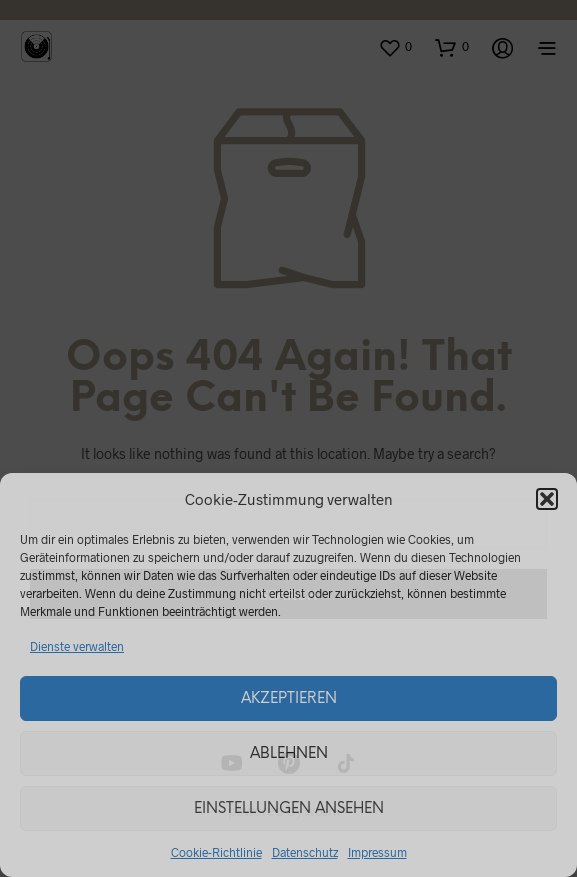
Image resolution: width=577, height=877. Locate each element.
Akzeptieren (289, 699)
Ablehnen (289, 754)
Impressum (377, 852)
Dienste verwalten (77, 646)
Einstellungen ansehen (289, 809)
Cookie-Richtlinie (216, 852)
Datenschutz (305, 852)
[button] (547, 499)
